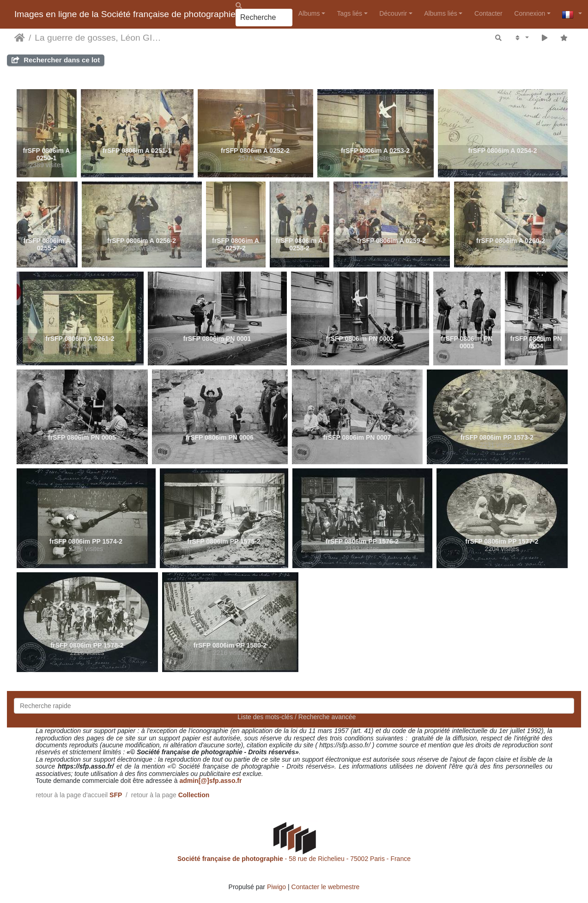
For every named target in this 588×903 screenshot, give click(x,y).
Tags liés (350, 13)
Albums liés (441, 13)
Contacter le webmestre (326, 887)
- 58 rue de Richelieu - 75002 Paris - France (294, 859)
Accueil (20, 38)
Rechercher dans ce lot (56, 60)
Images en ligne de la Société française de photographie (125, 14)
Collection (194, 795)
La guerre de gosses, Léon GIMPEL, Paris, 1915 (99, 38)
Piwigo (276, 887)
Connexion (530, 13)
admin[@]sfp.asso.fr (210, 781)
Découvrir (393, 13)
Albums (309, 13)
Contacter (488, 13)
